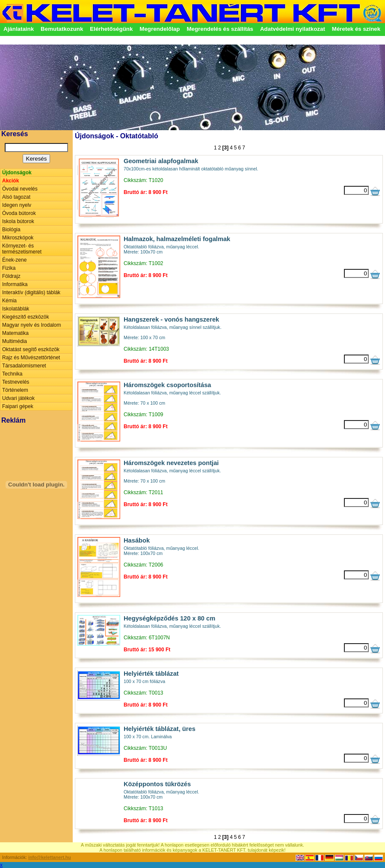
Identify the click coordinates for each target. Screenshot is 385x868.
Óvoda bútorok (19, 213)
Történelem (15, 390)
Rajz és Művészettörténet (31, 358)
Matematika (15, 333)
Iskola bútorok (18, 221)
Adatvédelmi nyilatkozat (293, 29)
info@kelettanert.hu (50, 857)
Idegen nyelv (17, 205)
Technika (12, 374)
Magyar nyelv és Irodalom (31, 325)
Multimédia (15, 341)
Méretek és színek (356, 29)
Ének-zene (14, 260)
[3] (225, 148)
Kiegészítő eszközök (25, 317)
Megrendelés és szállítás (220, 29)
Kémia (9, 301)
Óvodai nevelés (20, 189)
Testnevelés (16, 382)
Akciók (10, 181)
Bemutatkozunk (62, 29)
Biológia (11, 230)
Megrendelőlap (160, 29)
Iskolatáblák (16, 309)
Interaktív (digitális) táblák (31, 292)
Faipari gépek (18, 406)
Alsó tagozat (16, 197)
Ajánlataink (19, 29)
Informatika (15, 284)
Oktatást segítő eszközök (31, 349)
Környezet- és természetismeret (22, 249)
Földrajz (11, 276)
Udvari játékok (18, 398)
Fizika (9, 268)
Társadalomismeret (24, 366)
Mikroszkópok (18, 238)
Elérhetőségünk (111, 29)
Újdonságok (17, 173)
